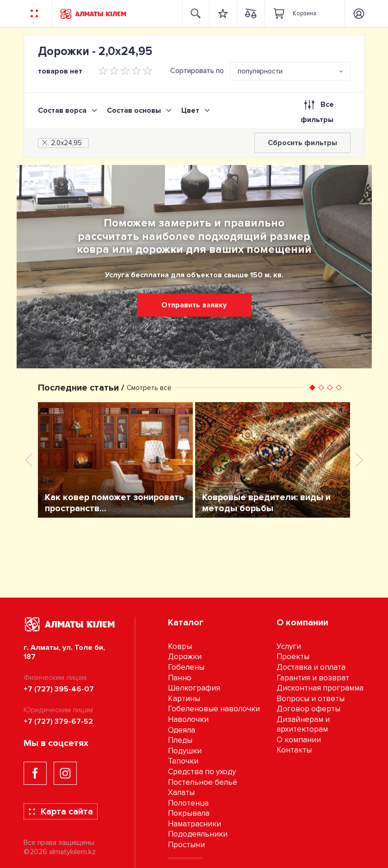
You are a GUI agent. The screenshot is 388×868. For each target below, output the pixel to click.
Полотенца (188, 803)
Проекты (293, 657)
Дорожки (185, 657)
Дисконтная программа (320, 688)
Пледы (180, 740)
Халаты (181, 792)
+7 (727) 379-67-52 (58, 721)
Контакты (294, 750)
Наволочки (188, 719)
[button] (312, 388)
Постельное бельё (203, 782)
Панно (180, 678)
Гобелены (186, 667)
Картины (184, 699)
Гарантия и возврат (313, 678)
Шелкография (194, 688)
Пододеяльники (198, 834)
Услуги (289, 646)
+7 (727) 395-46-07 (59, 689)
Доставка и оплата (311, 667)
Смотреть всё (149, 388)
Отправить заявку (194, 305)
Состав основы (134, 110)
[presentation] (29, 460)
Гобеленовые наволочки (214, 709)
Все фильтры (317, 110)
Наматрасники (194, 824)
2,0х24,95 (61, 143)
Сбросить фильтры (302, 143)
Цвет (190, 110)
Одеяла (182, 730)
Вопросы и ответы (311, 699)
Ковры (180, 646)
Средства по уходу (202, 772)
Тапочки (183, 761)
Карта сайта (60, 812)
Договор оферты (308, 709)
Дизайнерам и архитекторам (303, 724)
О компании (299, 740)
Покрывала (189, 813)
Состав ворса (62, 110)
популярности (260, 71)
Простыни (186, 845)
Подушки (185, 751)
